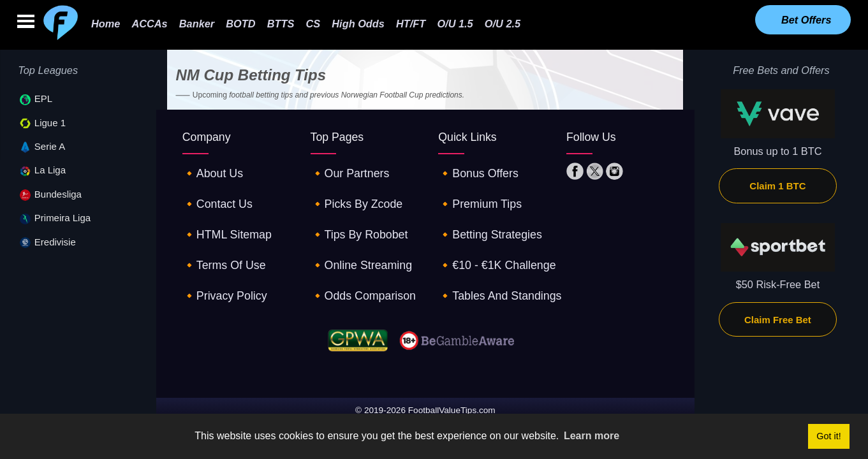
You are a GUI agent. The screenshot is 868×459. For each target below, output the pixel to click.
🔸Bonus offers (475, 170)
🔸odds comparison (359, 263)
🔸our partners (347, 170)
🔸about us (210, 170)
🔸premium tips (476, 193)
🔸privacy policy (221, 263)
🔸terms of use (221, 240)
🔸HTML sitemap (223, 216)
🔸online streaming (357, 240)
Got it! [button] (828, 436)
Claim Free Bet (778, 320)
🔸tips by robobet (355, 216)
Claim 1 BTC (777, 186)
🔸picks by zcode (353, 193)
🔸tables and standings (495, 263)
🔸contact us (215, 193)
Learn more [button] (592, 436)
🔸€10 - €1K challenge (492, 240)
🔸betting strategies (486, 216)
